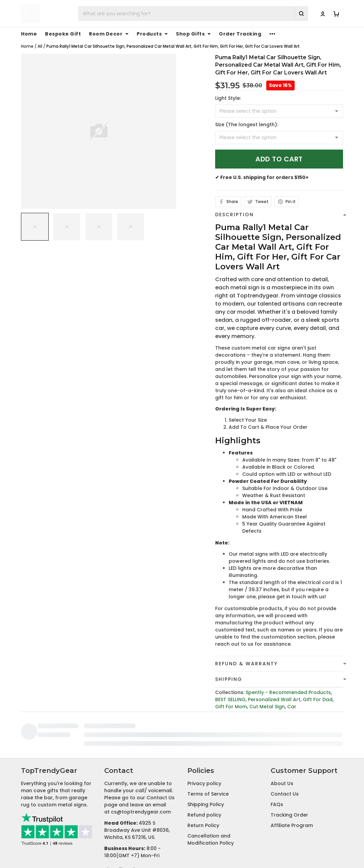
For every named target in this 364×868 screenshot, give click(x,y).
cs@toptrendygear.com (141, 765)
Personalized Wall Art (274, 699)
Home (29, 34)
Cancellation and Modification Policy (211, 793)
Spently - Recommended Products (288, 692)
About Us (282, 737)
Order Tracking (240, 34)
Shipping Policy (206, 758)
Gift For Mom (231, 707)
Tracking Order (289, 769)
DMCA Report (265, 845)
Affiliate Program (292, 779)
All (40, 46)
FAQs (277, 758)
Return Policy (203, 779)
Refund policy (204, 769)
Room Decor (109, 34)
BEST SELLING (230, 699)
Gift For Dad (318, 699)
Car (292, 707)
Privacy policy (204, 737)
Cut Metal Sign (267, 707)
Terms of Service (208, 748)
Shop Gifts (193, 34)
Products (152, 34)
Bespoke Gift (63, 34)
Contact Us (285, 748)
